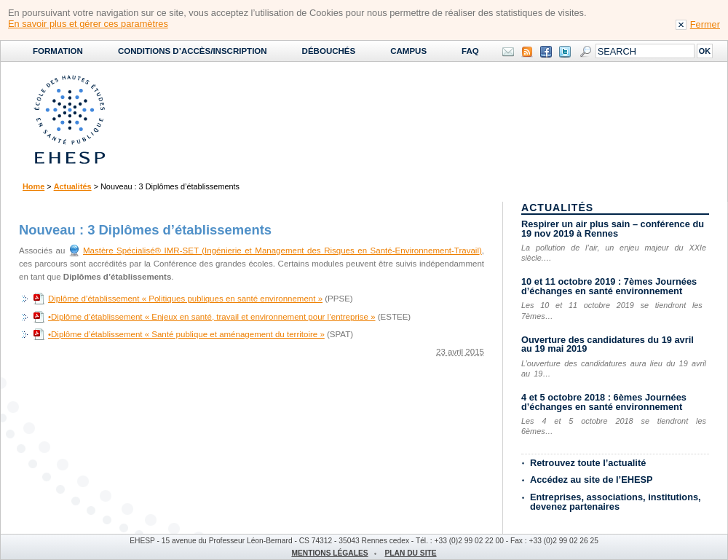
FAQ (470, 51)
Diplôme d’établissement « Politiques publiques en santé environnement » (185, 299)
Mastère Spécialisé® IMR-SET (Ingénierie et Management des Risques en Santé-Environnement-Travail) (282, 251)
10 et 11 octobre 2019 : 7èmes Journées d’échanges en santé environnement (609, 286)
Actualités (73, 186)
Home (33, 186)
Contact (508, 52)
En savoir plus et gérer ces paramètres (88, 24)
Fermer (705, 24)
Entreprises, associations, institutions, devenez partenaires (616, 502)
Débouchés (329, 51)
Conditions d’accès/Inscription (193, 51)
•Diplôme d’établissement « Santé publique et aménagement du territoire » (186, 334)
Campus (408, 51)
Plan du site (410, 553)
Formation (58, 51)
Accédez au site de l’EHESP (591, 480)
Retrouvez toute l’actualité (588, 463)
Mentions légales (329, 553)
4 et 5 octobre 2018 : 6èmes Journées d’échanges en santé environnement (604, 402)
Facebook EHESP (546, 52)
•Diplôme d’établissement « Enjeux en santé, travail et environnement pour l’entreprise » (212, 317)
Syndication (527, 52)
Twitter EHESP (565, 52)
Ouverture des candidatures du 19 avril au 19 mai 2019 (608, 344)
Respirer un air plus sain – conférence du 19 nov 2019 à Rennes (613, 229)
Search (585, 52)
